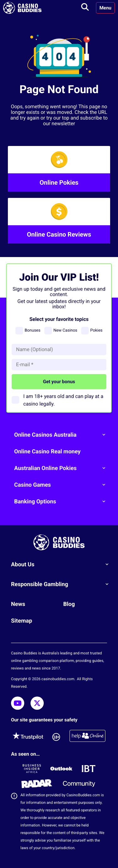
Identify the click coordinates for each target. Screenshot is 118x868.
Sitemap (22, 621)
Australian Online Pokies (62, 468)
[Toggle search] (85, 8)
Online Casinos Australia (62, 435)
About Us (62, 564)
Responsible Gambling (62, 584)
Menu (105, 8)
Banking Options (62, 501)
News (18, 604)
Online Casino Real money (47, 452)
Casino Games (62, 485)
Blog (69, 604)
